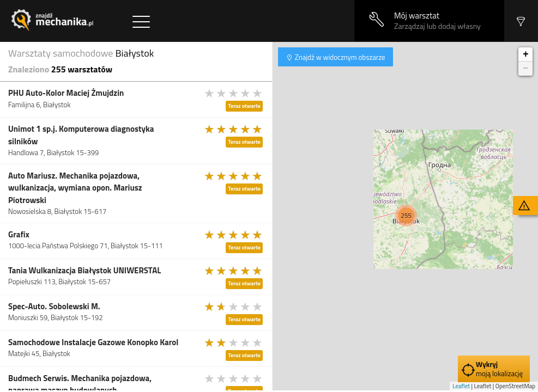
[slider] (234, 93)
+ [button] (526, 54)
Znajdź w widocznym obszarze (339, 57)
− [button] (526, 69)
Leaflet (461, 386)
